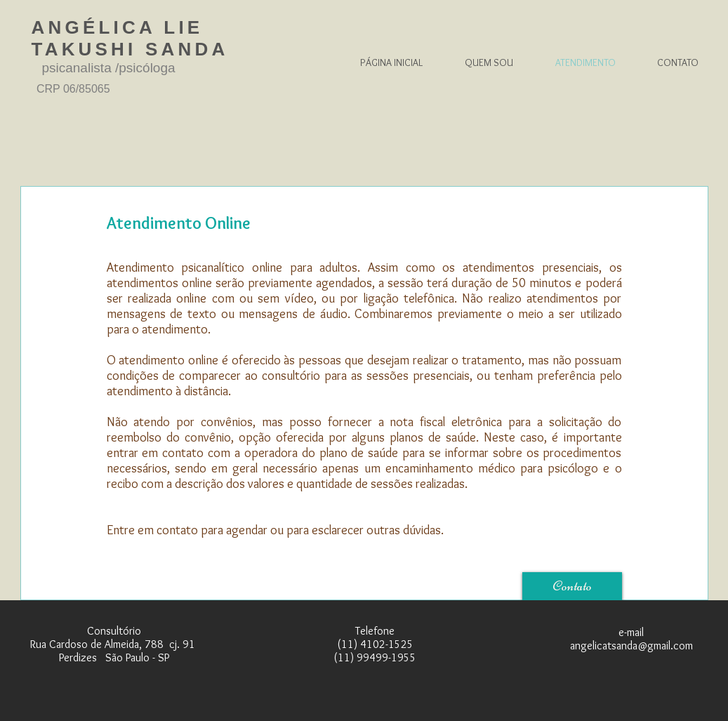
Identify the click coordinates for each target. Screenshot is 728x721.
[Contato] (572, 586)
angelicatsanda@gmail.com (631, 646)
